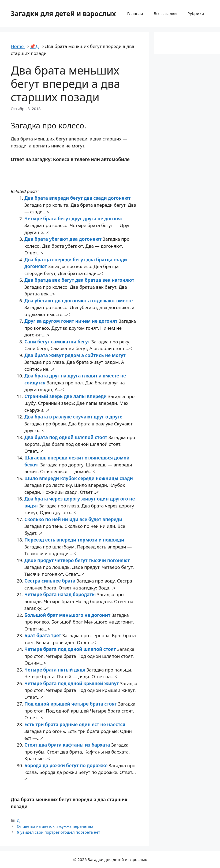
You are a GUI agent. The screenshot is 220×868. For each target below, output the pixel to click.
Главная (135, 13)
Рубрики (196, 13)
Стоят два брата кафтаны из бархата (68, 745)
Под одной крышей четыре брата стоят (71, 704)
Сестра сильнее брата (51, 581)
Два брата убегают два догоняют (64, 239)
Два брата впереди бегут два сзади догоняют (77, 198)
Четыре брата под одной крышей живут (72, 683)
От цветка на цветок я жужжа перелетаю (55, 826)
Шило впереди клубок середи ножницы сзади (79, 478)
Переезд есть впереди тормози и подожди (74, 540)
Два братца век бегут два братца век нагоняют (79, 280)
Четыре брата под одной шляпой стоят (71, 649)
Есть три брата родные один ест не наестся (75, 724)
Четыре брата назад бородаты (61, 594)
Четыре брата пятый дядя (55, 670)
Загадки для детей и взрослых (63, 13)
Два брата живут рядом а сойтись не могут (75, 355)
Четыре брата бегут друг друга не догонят (74, 219)
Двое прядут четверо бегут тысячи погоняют (77, 560)
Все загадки (165, 13)
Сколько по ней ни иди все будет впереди (73, 519)
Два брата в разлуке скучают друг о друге (73, 417)
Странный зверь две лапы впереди (66, 396)
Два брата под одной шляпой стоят (66, 437)
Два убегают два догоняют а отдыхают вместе (79, 301)
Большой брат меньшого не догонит (68, 615)
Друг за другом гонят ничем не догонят (72, 321)
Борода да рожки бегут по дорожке (67, 765)
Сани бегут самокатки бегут (58, 342)
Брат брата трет (43, 635)
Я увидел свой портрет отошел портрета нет (58, 832)
